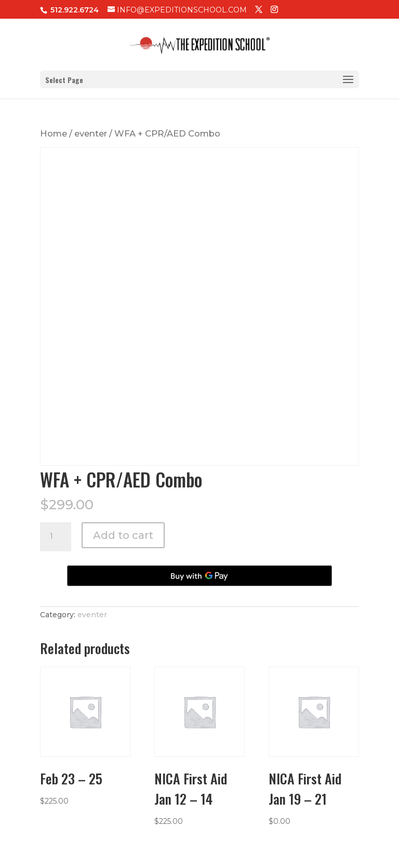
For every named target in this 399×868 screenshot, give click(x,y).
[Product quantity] (56, 537)
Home (54, 133)
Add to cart (123, 535)
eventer (91, 133)
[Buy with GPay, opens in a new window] (199, 576)
